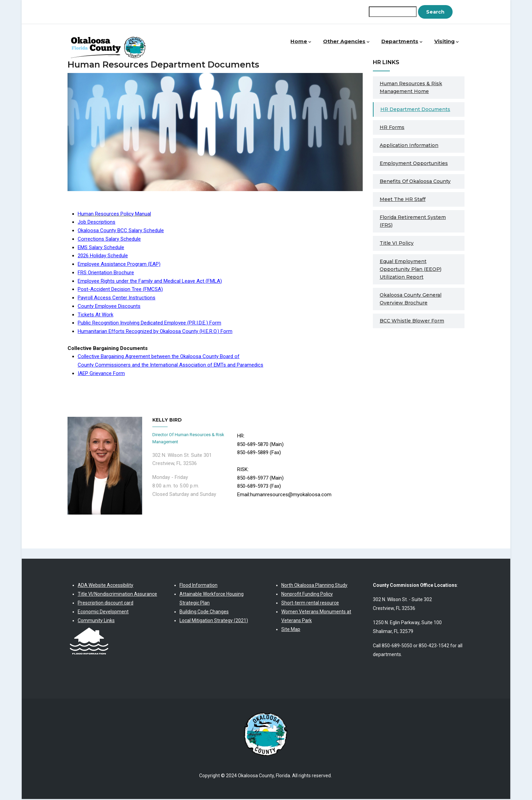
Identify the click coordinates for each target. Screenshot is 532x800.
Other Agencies (348, 42)
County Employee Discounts (109, 307)
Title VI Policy (397, 244)
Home (303, 42)
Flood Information (198, 586)
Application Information (409, 146)
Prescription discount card (106, 603)
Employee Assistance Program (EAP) (119, 265)
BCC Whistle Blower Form (412, 321)
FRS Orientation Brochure (106, 273)
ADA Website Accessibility (106, 586)
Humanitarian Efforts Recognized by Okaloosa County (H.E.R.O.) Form (155, 332)
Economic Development (103, 612)
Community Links (96, 621)
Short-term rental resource (310, 603)
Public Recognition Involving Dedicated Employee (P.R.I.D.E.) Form (149, 323)
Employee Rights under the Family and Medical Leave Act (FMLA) (150, 282)
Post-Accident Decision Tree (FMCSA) (120, 290)
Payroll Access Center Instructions (117, 298)
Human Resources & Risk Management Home (411, 88)
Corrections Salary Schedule (109, 240)
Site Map (291, 630)
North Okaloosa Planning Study (314, 586)
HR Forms (392, 128)
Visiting (446, 42)
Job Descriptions (97, 223)
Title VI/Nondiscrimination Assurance (117, 595)
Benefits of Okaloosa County (415, 182)
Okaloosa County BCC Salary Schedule (121, 231)
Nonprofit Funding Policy (307, 595)
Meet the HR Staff (403, 200)
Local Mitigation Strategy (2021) (214, 621)
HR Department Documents (415, 110)
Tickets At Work (96, 315)
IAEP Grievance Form (101, 374)
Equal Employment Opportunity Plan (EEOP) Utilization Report (411, 270)
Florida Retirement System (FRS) (413, 222)
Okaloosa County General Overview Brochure (411, 300)
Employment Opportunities (414, 164)
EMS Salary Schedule (101, 248)
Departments (403, 42)
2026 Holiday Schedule (103, 256)
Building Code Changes (204, 612)
